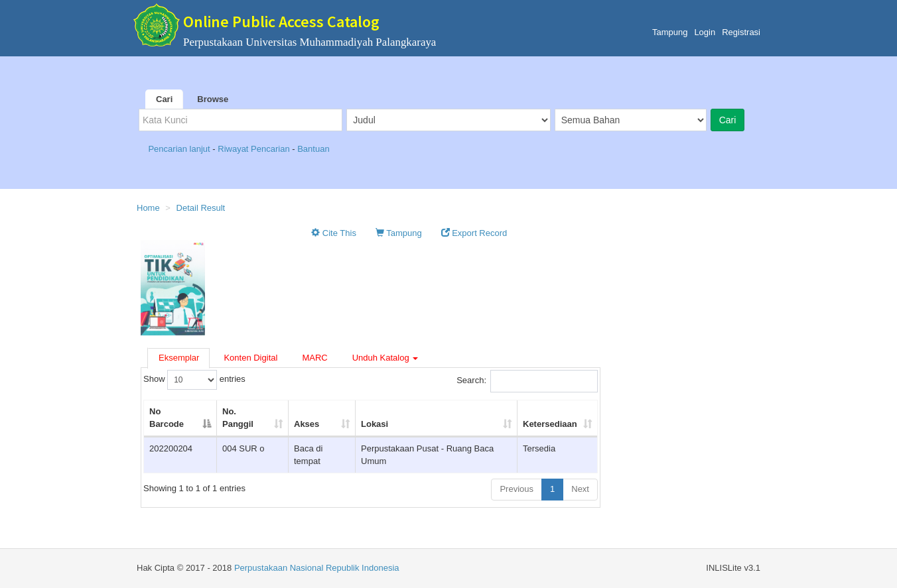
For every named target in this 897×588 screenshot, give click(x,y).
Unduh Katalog (385, 358)
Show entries (194, 380)
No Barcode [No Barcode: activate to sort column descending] (167, 418)
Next (580, 489)
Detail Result (201, 208)
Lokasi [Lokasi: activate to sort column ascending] (375, 424)
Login (705, 32)
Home (148, 208)
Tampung (670, 32)
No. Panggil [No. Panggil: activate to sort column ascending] (238, 418)
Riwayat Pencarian (255, 149)
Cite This (334, 233)
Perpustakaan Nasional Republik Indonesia (317, 568)
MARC (314, 358)
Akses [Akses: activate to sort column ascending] (307, 424)
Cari (164, 99)
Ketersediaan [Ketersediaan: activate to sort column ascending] (550, 424)
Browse (213, 99)
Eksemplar (179, 358)
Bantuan (313, 149)
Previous (517, 489)
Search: (527, 381)
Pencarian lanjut (180, 149)
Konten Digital (250, 358)
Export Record (474, 233)
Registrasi (741, 32)
